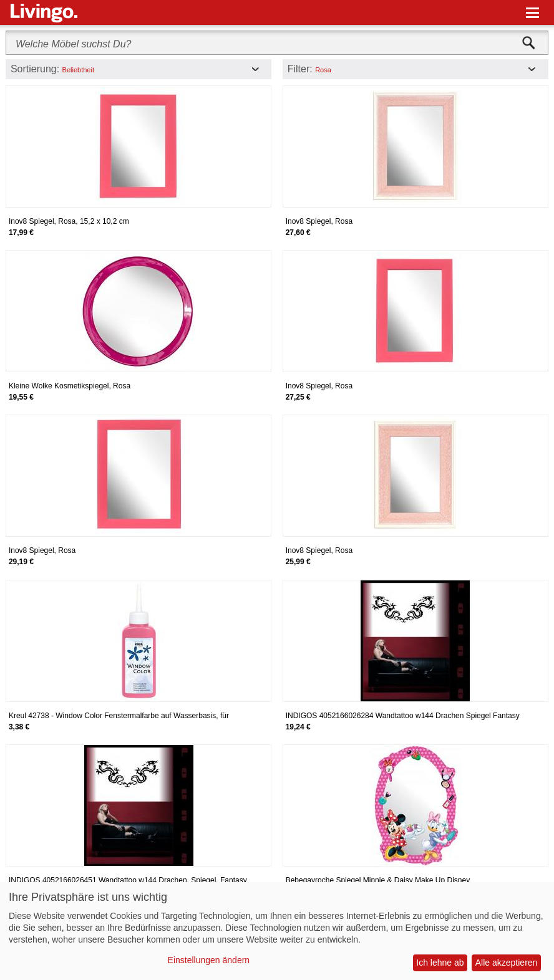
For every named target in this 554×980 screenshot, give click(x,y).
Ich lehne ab (440, 963)
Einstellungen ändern (209, 960)
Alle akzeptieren (507, 963)
